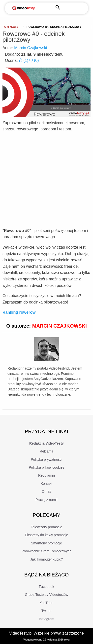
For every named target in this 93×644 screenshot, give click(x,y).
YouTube (46, 603)
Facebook (46, 587)
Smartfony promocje (46, 543)
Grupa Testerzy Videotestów (46, 595)
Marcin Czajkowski (31, 48)
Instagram (46, 619)
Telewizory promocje (46, 527)
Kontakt (46, 484)
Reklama (46, 451)
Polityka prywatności (46, 459)
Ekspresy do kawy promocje (46, 535)
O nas (46, 492)
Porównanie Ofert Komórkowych (46, 551)
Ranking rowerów (19, 312)
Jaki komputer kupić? (47, 559)
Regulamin (46, 475)
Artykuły (11, 27)
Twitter (46, 611)
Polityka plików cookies (46, 467)
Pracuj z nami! (46, 500)
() (24, 60)
